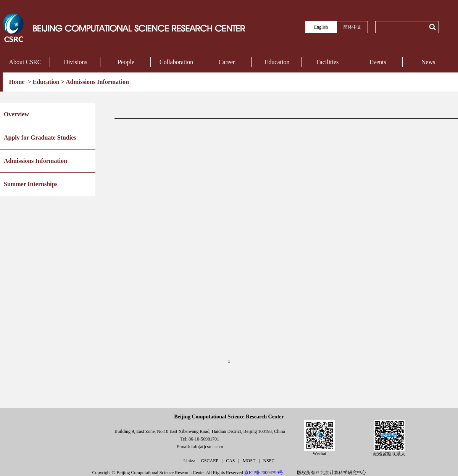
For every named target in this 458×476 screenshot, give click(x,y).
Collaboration (176, 62)
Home (18, 82)
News (428, 62)
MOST (250, 461)
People (126, 62)
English (321, 27)
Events (378, 62)
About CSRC (25, 62)
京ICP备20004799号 (264, 473)
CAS (231, 461)
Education (277, 62)
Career (227, 62)
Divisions (75, 62)
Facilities (328, 62)
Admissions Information (97, 82)
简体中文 (352, 27)
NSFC (269, 461)
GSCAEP (210, 461)
